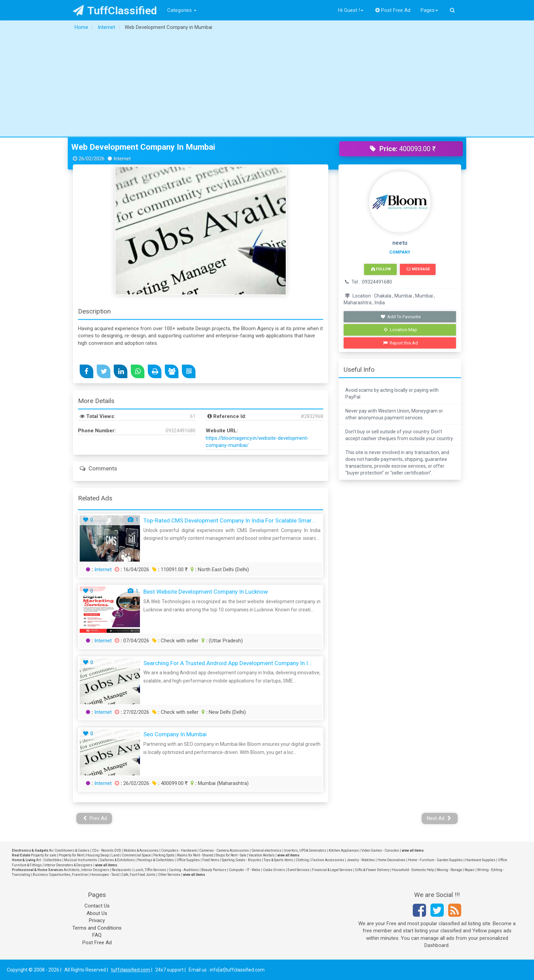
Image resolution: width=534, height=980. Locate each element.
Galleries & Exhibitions (117, 860)
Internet (103, 569)
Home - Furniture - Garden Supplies (435, 860)
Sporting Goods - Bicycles (241, 860)
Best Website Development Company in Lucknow (206, 592)
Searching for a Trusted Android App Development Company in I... (228, 663)
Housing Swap (98, 855)
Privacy (97, 920)
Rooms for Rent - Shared (195, 855)
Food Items (211, 860)
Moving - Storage (449, 870)
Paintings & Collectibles (156, 860)
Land (115, 855)
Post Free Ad (393, 10)
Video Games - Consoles (380, 850)
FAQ (97, 935)
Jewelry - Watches (361, 860)
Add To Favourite (401, 317)
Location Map (400, 330)
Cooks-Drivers (274, 870)
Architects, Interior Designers (87, 870)
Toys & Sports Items (278, 860)
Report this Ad (401, 343)
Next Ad (439, 818)
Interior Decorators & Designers (68, 865)
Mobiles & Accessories (141, 850)
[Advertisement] (267, 85)
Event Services (299, 870)
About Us (97, 913)
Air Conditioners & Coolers (69, 850)
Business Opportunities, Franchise (60, 875)
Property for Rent (71, 855)
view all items (413, 850)
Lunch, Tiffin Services (150, 870)
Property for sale (44, 855)
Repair (470, 870)
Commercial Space (136, 855)
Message (418, 269)
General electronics (266, 850)
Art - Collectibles (49, 860)
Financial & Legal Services (332, 870)
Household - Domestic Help (413, 870)
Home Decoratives (391, 860)
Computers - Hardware (179, 850)
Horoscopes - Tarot (105, 875)
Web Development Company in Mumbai (143, 147)
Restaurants (121, 870)
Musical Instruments (81, 860)
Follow (381, 269)
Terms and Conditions (97, 928)
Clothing (302, 860)
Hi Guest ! (351, 10)
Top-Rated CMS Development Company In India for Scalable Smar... (229, 520)
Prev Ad (95, 818)
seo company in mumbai (175, 734)
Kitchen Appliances (344, 850)
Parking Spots (164, 855)
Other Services (169, 875)
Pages (429, 10)
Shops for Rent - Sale (231, 855)
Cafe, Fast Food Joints (138, 875)
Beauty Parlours (214, 870)
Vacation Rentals (262, 855)
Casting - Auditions (184, 870)
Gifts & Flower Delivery (372, 870)
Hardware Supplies (480, 860)
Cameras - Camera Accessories (224, 850)
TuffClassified (115, 11)
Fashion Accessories (328, 860)
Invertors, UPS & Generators (305, 850)
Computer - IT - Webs (245, 870)
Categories (182, 10)
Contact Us (97, 906)
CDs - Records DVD (107, 850)
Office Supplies (188, 860)
